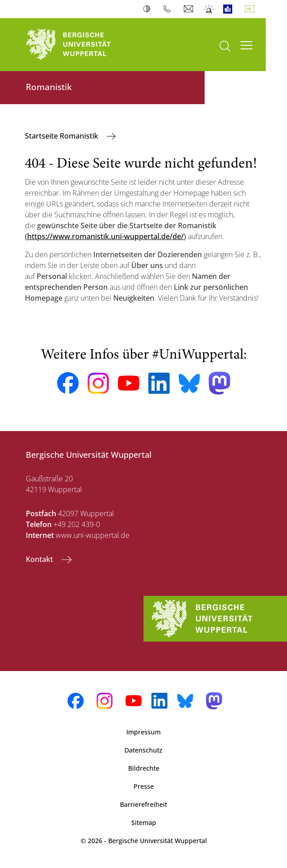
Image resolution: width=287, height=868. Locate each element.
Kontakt (40, 559)
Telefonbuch (169, 9)
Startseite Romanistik (62, 136)
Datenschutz (143, 750)
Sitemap (144, 822)
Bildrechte (144, 768)
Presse (144, 786)
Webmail (189, 9)
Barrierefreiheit (143, 804)
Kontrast (149, 9)
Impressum (143, 732)
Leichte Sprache (230, 9)
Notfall (209, 9)
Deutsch (252, 9)
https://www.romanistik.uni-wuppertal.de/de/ (105, 236)
